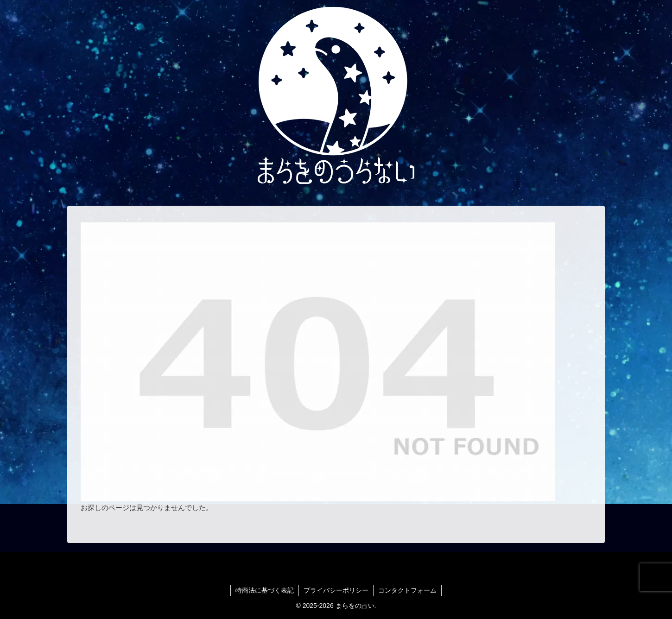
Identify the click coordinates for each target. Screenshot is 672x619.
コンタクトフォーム (407, 590)
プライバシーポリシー (336, 590)
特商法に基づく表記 (265, 590)
